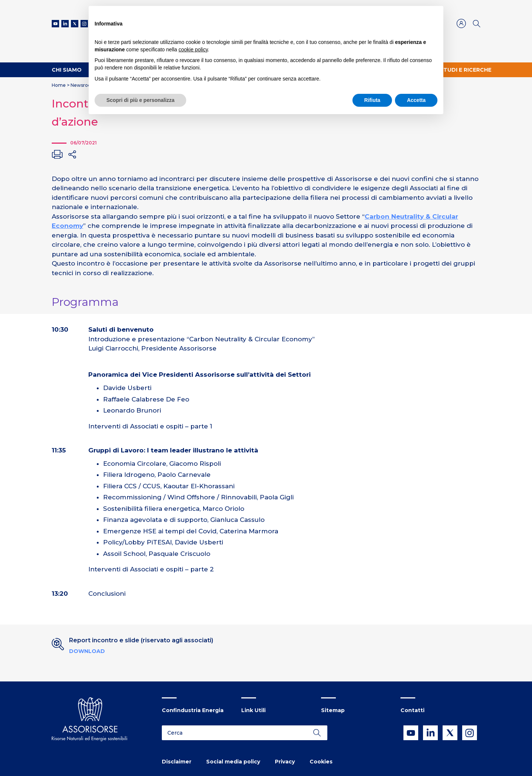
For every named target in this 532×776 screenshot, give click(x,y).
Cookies (321, 762)
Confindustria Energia (193, 710)
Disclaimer (177, 762)
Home (59, 85)
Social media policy (233, 762)
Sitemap (333, 710)
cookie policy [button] (193, 49)
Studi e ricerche (465, 70)
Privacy (285, 762)
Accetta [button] (416, 100)
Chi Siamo (67, 70)
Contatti (412, 710)
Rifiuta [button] (372, 100)
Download (87, 651)
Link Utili (253, 710)
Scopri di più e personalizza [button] (140, 100)
